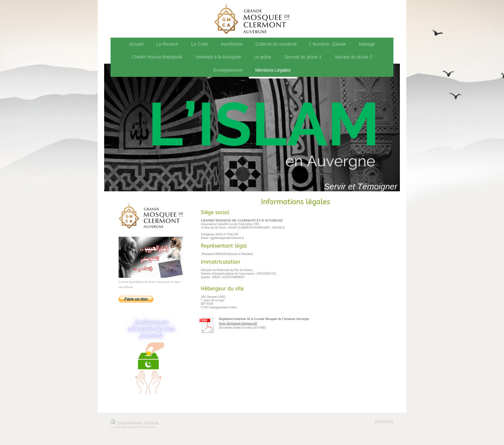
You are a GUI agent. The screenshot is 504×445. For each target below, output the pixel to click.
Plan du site (152, 422)
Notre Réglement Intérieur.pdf (238, 323)
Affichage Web (384, 421)
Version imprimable (127, 422)
